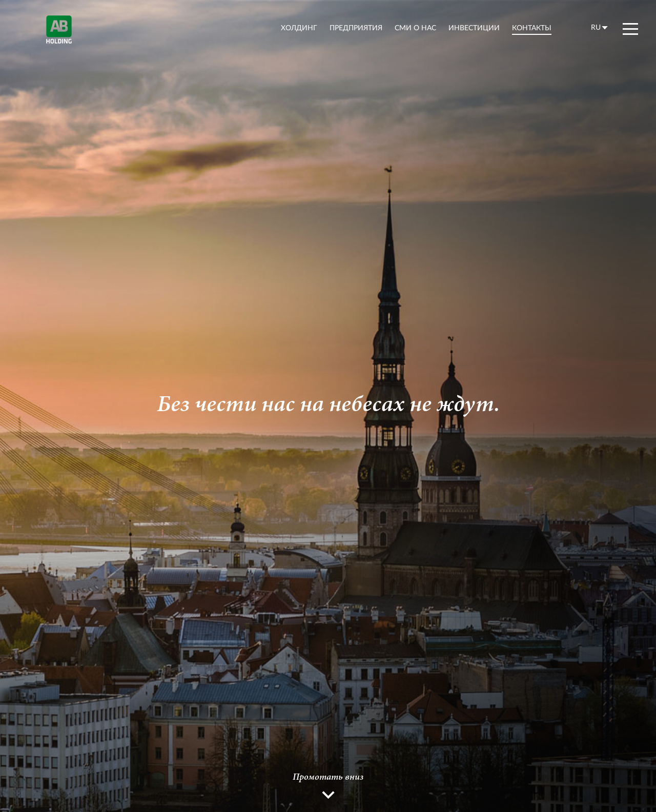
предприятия (356, 27)
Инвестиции (474, 27)
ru (596, 27)
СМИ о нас (415, 27)
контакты (532, 27)
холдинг (299, 27)
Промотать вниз (328, 778)
